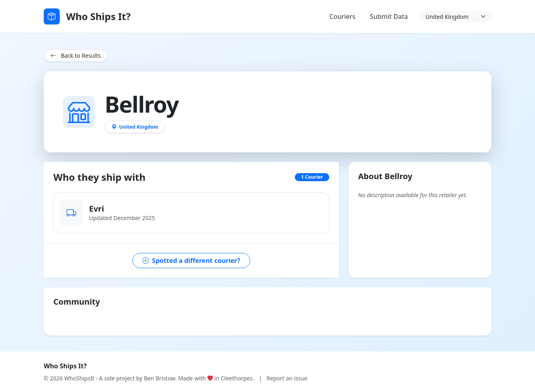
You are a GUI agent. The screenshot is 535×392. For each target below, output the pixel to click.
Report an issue (287, 378)
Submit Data (389, 16)
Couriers (343, 16)
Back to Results (76, 56)
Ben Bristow (160, 378)
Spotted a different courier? (191, 261)
